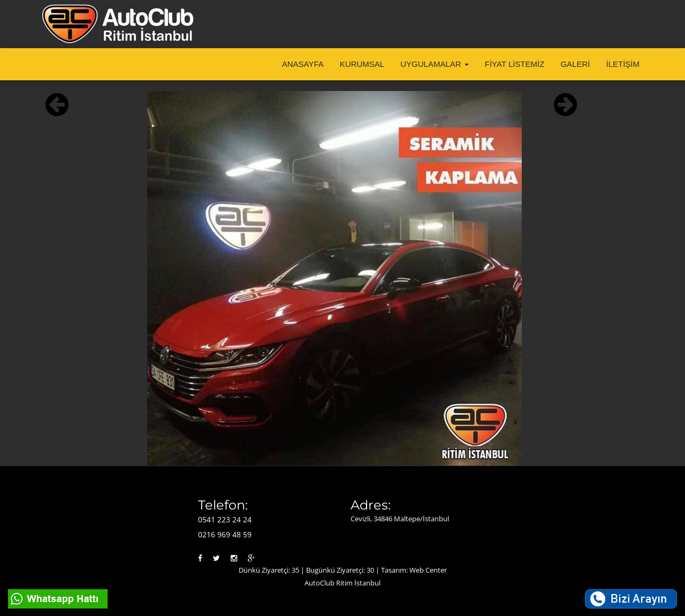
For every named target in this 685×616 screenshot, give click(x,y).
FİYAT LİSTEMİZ (515, 64)
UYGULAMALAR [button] (435, 64)
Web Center (428, 570)
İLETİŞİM (623, 64)
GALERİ (575, 64)
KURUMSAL (362, 64)
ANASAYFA (303, 64)
